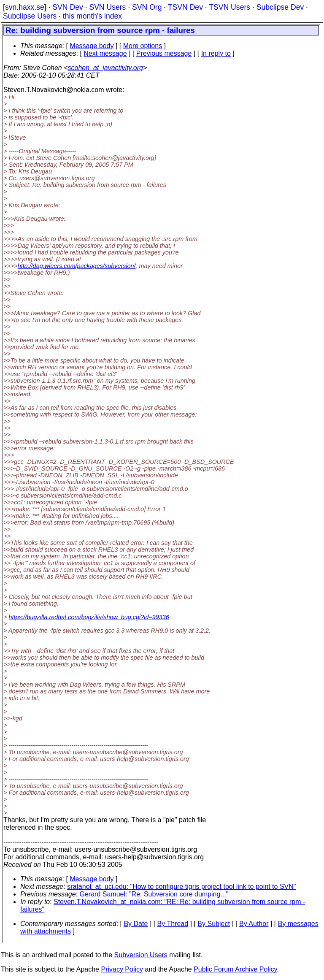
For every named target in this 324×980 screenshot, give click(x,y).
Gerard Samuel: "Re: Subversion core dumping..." (154, 894)
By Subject (213, 924)
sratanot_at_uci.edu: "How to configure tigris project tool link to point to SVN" (181, 887)
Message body (92, 46)
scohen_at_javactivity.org (105, 68)
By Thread (173, 924)
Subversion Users (141, 955)
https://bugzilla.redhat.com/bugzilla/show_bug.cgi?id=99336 (89, 617)
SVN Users (107, 7)
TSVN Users (229, 7)
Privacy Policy (122, 969)
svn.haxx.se (25, 7)
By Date (136, 924)
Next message (105, 53)
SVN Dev (67, 7)
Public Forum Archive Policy (235, 969)
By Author (254, 924)
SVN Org (147, 7)
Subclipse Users (30, 16)
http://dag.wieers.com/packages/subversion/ (77, 266)
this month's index (92, 16)
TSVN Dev (185, 7)
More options (143, 46)
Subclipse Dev (280, 7)
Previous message (164, 53)
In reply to (216, 53)
